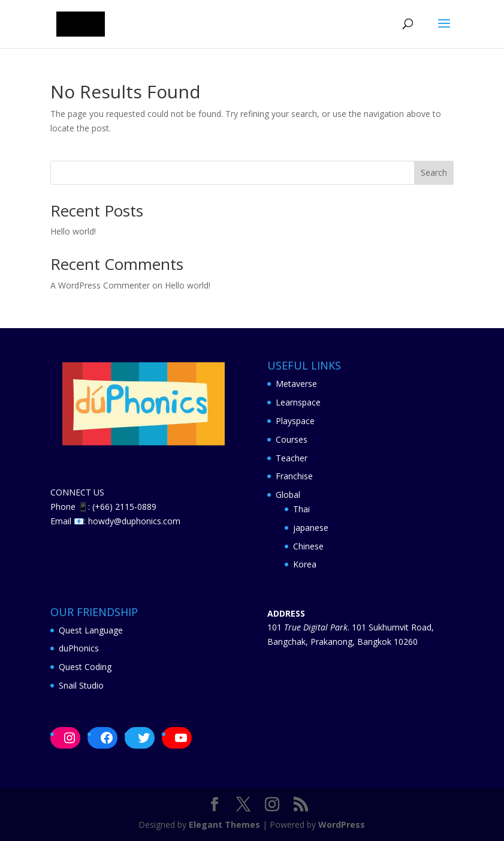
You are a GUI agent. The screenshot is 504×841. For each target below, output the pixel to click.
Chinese (308, 546)
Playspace (295, 421)
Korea (305, 564)
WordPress (342, 825)
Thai (301, 509)
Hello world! (73, 231)
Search (434, 172)
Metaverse (296, 384)
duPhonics (79, 648)
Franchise (294, 476)
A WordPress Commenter (100, 285)
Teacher (292, 458)
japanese (311, 528)
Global (288, 495)
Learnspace (298, 402)
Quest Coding (85, 667)
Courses (292, 439)
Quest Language (91, 630)
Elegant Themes (224, 825)
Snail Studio (81, 685)
